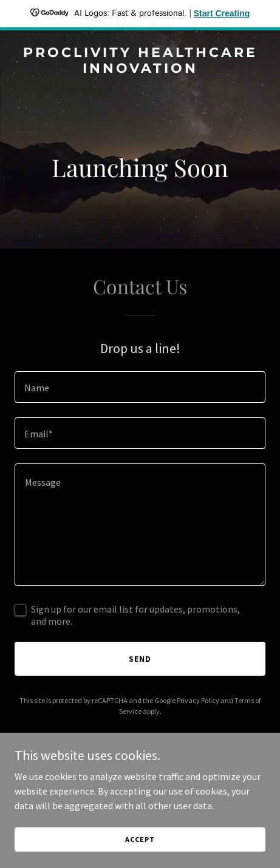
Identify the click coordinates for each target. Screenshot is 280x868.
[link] (140, 69)
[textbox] (140, 387)
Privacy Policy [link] (198, 700)
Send (140, 659)
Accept (140, 839)
